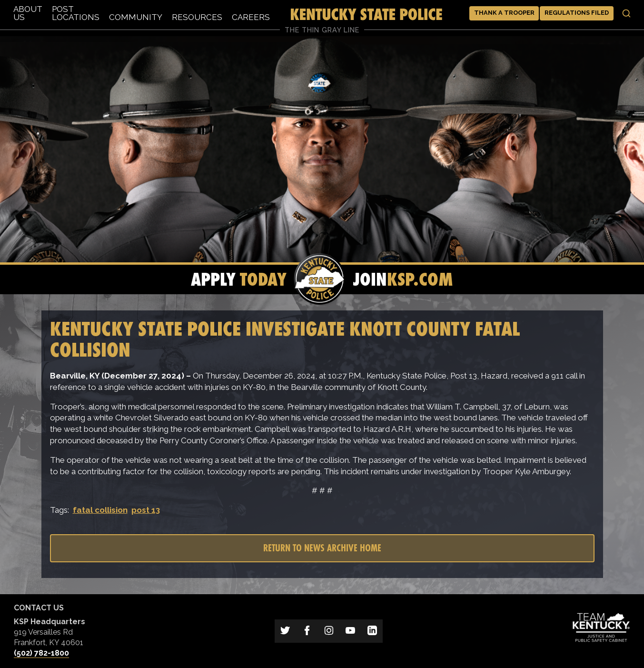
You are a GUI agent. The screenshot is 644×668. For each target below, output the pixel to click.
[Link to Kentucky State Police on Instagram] (329, 631)
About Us (28, 13)
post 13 (146, 510)
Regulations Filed (577, 13)
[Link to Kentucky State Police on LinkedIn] (372, 631)
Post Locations (76, 13)
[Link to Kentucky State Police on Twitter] (286, 631)
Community (136, 17)
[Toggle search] (626, 13)
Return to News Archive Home (322, 548)
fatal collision (100, 510)
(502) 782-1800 (41, 653)
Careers (251, 17)
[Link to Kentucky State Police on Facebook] (307, 631)
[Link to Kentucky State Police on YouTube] (350, 631)
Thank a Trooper (504, 13)
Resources (197, 17)
